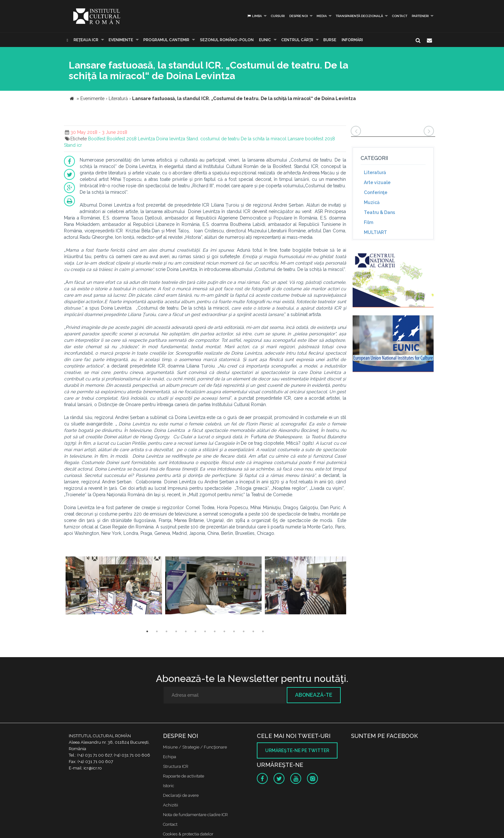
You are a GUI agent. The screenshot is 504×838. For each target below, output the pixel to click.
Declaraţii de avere (181, 795)
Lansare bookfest (306, 139)
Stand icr (73, 145)
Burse (330, 40)
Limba (254, 16)
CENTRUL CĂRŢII (297, 40)
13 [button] (263, 631)
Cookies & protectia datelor (188, 834)
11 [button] (244, 631)
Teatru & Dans (379, 212)
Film (369, 222)
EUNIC (265, 40)
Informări (352, 40)
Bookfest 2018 (122, 139)
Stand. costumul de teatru (213, 139)
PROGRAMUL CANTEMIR (166, 40)
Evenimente (121, 40)
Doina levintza (171, 139)
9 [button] (224, 631)
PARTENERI (420, 16)
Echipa (170, 757)
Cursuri (278, 16)
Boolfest (97, 139)
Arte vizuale (377, 182)
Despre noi (299, 16)
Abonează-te (314, 695)
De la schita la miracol (264, 139)
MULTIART (375, 232)
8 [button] (215, 631)
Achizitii (171, 805)
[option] (114, 586)
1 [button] (147, 631)
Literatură (375, 172)
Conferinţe (376, 192)
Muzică (372, 202)
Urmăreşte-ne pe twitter (297, 750)
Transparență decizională (359, 16)
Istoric (169, 786)
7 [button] (205, 631)
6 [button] (195, 631)
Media (322, 16)
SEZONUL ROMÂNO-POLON (227, 40)
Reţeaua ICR (86, 40)
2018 (330, 139)
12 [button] (253, 631)
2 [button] (157, 631)
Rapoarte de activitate (184, 776)
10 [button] (234, 631)
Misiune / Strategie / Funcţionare (195, 747)
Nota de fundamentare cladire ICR (195, 815)
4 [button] (176, 631)
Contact (400, 16)
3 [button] (166, 631)
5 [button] (186, 631)
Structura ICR (176, 766)
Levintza (146, 139)
